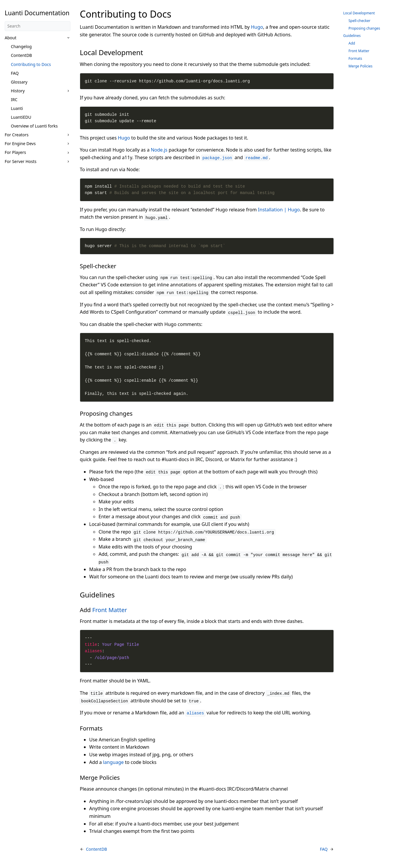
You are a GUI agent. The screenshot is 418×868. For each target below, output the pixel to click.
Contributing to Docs (31, 64)
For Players (15, 152)
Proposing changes (364, 28)
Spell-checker (359, 21)
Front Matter (110, 610)
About (11, 38)
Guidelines (352, 36)
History (18, 91)
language (113, 762)
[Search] (38, 26)
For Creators (17, 135)
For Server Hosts (21, 161)
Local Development (359, 13)
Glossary (19, 82)
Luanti (17, 108)
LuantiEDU (21, 117)
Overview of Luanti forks (34, 126)
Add (352, 43)
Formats (355, 58)
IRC (14, 100)
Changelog (21, 46)
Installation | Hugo (279, 210)
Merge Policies (361, 66)
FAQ (15, 73)
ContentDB (21, 55)
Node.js (159, 150)
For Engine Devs (20, 143)
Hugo (257, 27)
